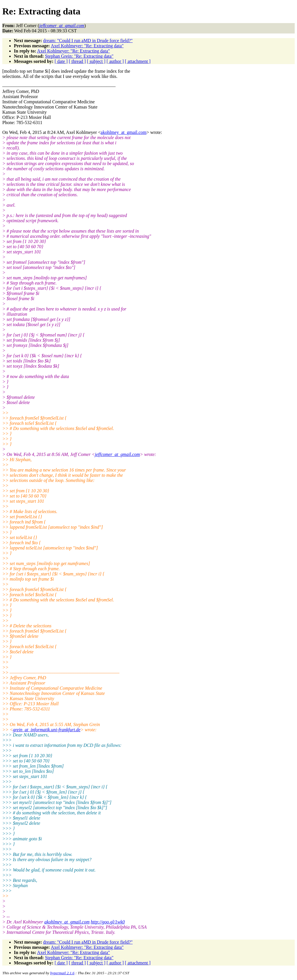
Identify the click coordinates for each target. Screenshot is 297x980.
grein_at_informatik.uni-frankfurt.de (47, 730)
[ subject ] (96, 61)
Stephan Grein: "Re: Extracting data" (79, 56)
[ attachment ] (138, 61)
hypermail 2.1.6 (62, 973)
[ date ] (61, 61)
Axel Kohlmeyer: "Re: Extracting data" (87, 46)
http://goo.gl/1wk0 (108, 922)
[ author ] (115, 61)
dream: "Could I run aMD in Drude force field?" (88, 41)
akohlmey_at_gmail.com (124, 132)
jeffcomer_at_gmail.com (117, 454)
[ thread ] (77, 61)
